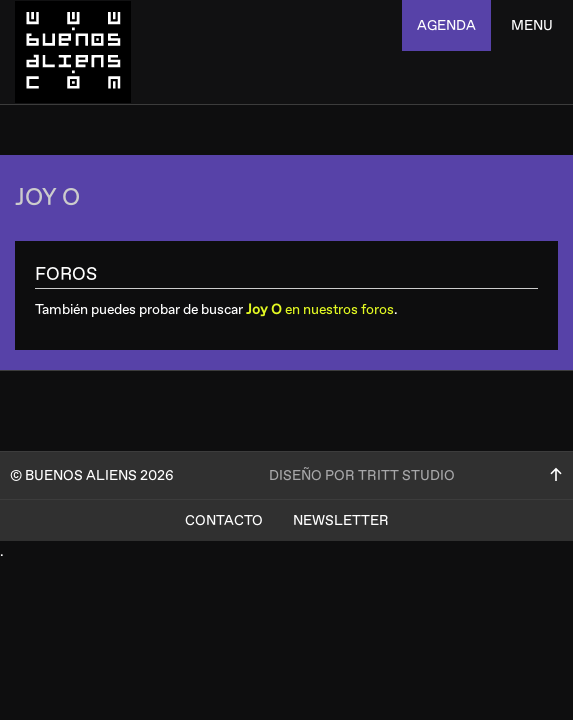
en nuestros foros (320, 309)
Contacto (224, 520)
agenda (446, 25)
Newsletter (341, 520)
